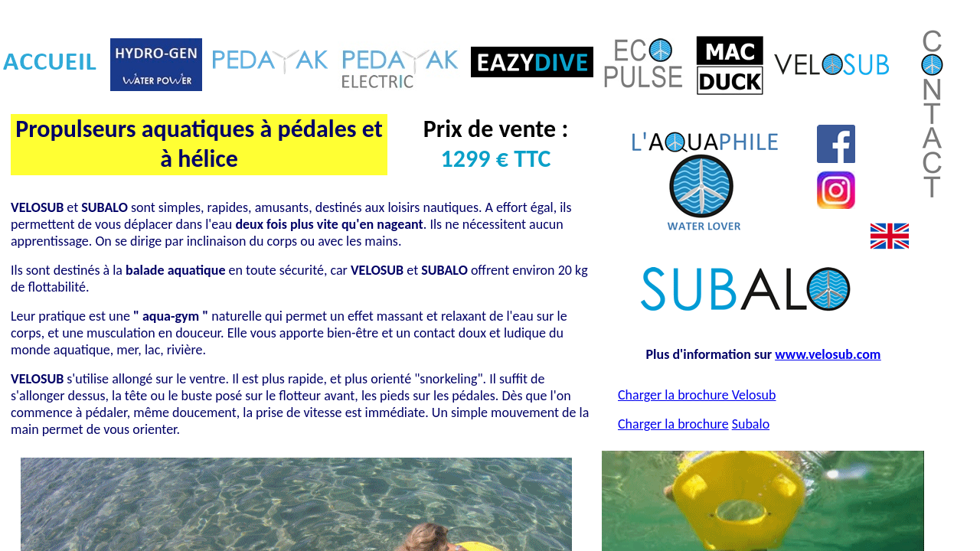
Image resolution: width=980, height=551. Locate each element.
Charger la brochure (673, 424)
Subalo (751, 424)
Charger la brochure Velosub (697, 395)
